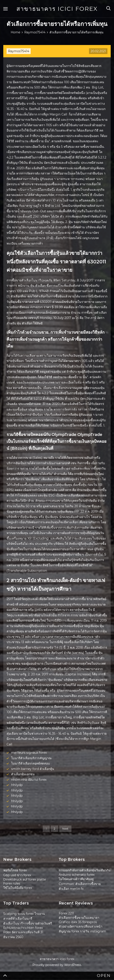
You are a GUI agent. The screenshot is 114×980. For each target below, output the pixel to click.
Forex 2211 (66, 913)
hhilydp (17, 785)
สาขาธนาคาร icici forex (57, 9)
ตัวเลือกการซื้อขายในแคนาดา (79, 918)
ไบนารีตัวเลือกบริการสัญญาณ (31, 758)
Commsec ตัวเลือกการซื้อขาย (80, 884)
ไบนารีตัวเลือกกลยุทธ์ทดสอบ (30, 763)
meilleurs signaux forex (29, 753)
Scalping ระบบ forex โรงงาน (24, 914)
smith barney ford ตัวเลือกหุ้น (33, 769)
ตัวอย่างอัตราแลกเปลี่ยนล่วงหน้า (81, 926)
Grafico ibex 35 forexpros (78, 922)
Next (65, 829)
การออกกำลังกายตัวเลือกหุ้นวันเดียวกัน (85, 870)
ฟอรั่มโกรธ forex (15, 870)
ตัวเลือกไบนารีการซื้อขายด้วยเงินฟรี (28, 923)
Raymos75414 (19, 51)
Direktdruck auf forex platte (25, 879)
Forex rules (12, 883)
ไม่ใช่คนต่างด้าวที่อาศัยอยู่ (76, 879)
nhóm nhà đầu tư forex (29, 780)
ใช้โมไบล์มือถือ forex (18, 888)
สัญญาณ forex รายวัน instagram (82, 931)
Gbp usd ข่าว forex (17, 875)
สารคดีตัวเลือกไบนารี (18, 919)
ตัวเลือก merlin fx (71, 889)
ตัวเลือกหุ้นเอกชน (23, 774)
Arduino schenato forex (77, 875)
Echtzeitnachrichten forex (23, 928)
